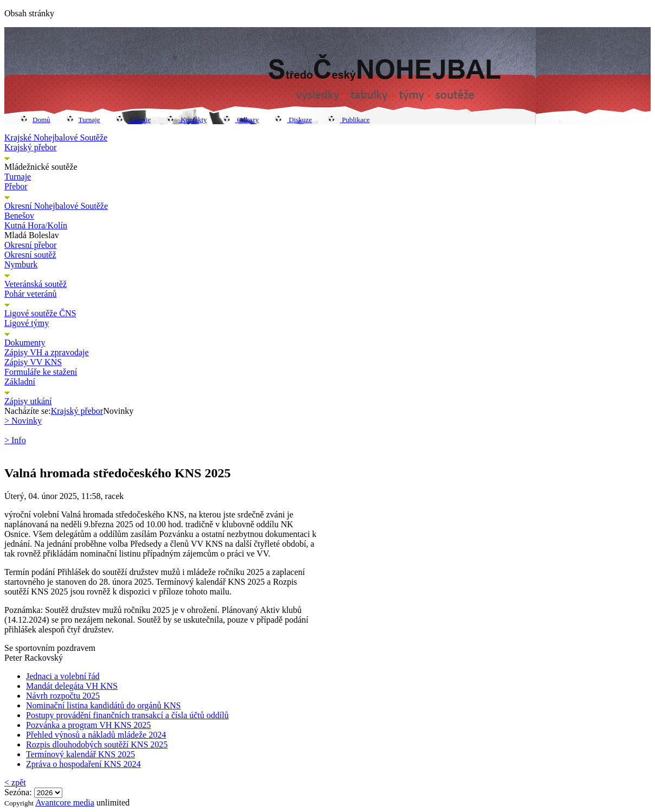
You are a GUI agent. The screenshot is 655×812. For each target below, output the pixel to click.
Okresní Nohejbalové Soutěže (56, 206)
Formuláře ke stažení (41, 372)
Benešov (19, 216)
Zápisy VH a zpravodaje (47, 352)
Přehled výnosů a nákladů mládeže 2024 (96, 735)
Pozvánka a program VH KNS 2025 (88, 725)
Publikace (349, 120)
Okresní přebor (30, 245)
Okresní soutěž (30, 255)
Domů (36, 120)
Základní (20, 382)
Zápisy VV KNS (33, 362)
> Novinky (23, 421)
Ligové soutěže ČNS (40, 313)
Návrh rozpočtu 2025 (63, 696)
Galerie (133, 120)
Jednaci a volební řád (63, 676)
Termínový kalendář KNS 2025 (81, 754)
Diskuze (293, 120)
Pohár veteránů (30, 294)
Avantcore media (65, 803)
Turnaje (84, 120)
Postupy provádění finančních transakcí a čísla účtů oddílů (127, 715)
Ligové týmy (27, 323)
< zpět (15, 782)
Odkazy (241, 120)
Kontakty (187, 120)
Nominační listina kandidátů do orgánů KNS (103, 705)
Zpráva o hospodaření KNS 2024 (84, 764)
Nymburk (21, 264)
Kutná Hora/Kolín (36, 225)
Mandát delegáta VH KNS (72, 686)
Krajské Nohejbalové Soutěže (56, 138)
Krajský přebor (30, 147)
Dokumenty (25, 343)
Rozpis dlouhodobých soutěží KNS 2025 (97, 744)
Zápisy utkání (28, 401)
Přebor (16, 186)
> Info (15, 440)
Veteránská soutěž (36, 284)
